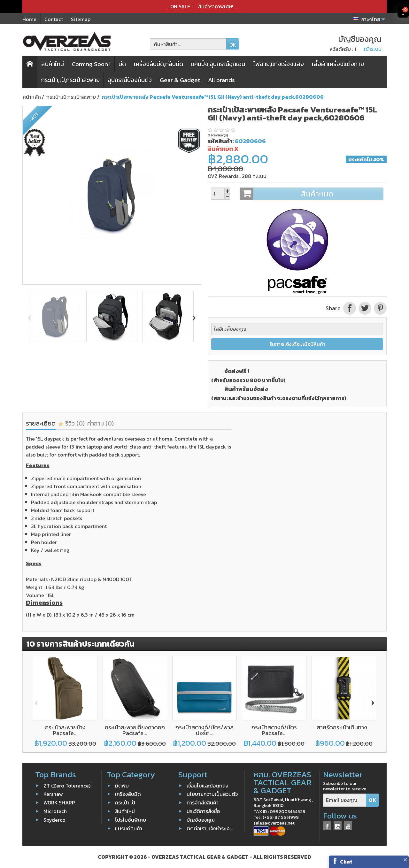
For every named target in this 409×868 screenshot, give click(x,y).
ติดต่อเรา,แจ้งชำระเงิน (210, 828)
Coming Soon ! (91, 64)
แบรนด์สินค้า (129, 828)
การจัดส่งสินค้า (203, 803)
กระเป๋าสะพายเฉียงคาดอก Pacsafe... (135, 730)
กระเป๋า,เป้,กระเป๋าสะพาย (70, 80)
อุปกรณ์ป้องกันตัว (130, 80)
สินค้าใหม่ (53, 64)
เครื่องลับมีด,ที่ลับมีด (158, 64)
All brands (221, 80)
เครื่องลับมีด (128, 794)
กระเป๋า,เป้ (125, 803)
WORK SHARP (59, 803)
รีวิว (71, 423)
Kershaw (53, 794)
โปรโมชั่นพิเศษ (131, 820)
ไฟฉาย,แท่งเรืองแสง (278, 64)
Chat (346, 862)
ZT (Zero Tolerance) (67, 785)
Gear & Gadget (180, 80)
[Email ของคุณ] (345, 800)
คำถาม (100, 423)
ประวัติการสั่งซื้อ (203, 811)
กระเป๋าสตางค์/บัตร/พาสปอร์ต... (204, 730)
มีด (122, 64)
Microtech (55, 811)
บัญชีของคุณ (201, 820)
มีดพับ (122, 785)
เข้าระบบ (373, 49)
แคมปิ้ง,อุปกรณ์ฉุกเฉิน (218, 64)
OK (233, 45)
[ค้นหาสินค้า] (188, 44)
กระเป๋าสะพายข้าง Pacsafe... (65, 730)
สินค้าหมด (311, 194)
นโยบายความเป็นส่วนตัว (212, 794)
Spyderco (54, 820)
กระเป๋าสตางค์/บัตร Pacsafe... (274, 730)
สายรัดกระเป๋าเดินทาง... (344, 727)
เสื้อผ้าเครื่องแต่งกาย (338, 64)
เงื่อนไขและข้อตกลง (207, 785)
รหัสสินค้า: (221, 141)
